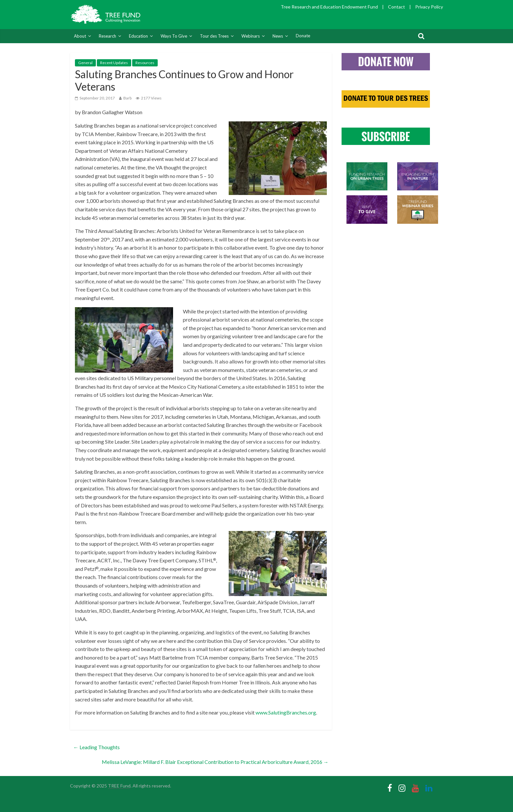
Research (107, 36)
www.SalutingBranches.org (286, 712)
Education (138, 36)
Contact (397, 7)
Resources (145, 63)
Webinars (251, 36)
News (278, 36)
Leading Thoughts (97, 747)
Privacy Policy (429, 7)
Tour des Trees (214, 36)
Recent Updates (114, 63)
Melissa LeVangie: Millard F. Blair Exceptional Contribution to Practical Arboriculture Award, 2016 (215, 762)
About (80, 36)
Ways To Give (174, 36)
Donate (303, 36)
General (85, 63)
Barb (127, 98)
